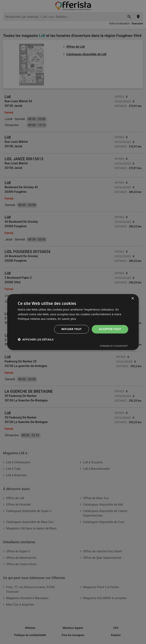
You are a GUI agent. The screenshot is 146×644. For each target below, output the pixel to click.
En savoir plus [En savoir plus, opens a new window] (67, 319)
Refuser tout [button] (72, 329)
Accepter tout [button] (110, 329)
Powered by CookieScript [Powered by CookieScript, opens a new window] (114, 346)
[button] (36, 339)
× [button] (133, 299)
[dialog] (73, 322)
